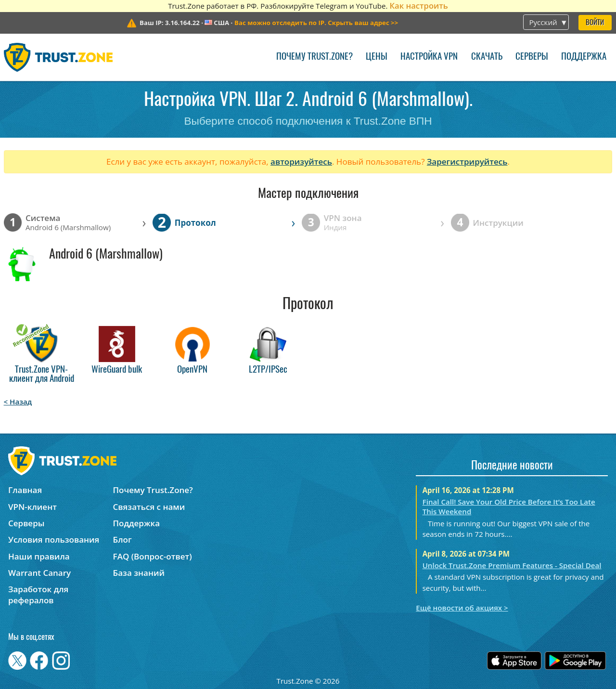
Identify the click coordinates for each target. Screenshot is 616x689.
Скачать (487, 57)
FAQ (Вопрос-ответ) (153, 556)
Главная (25, 490)
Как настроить (418, 6)
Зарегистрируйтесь (467, 162)
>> (316, 23)
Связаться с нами (149, 507)
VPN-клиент (32, 507)
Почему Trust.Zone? (314, 57)
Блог (122, 539)
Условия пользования (54, 539)
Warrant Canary (39, 573)
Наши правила (39, 556)
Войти (595, 23)
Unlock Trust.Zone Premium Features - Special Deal (512, 565)
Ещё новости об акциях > (462, 608)
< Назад (18, 402)
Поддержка (584, 57)
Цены (377, 57)
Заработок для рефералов (38, 595)
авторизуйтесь (301, 162)
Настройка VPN (429, 57)
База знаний (139, 573)
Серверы (532, 57)
